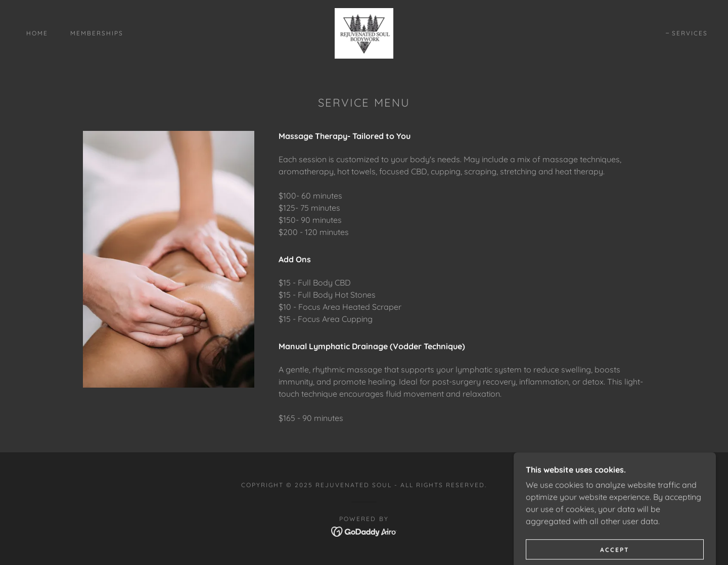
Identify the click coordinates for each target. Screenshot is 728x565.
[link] (364, 32)
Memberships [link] (97, 33)
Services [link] (690, 33)
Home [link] (37, 33)
